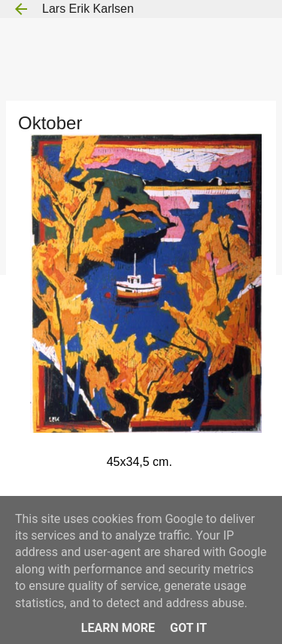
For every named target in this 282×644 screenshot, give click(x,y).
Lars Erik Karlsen (88, 9)
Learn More (118, 628)
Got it (188, 628)
